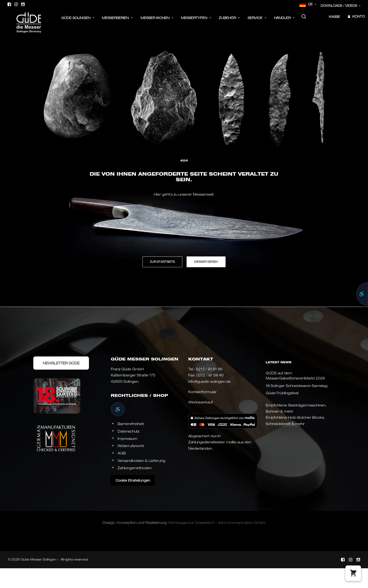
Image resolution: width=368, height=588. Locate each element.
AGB (122, 453)
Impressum (127, 438)
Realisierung (156, 522)
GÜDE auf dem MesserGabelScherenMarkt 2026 (295, 376)
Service (257, 21)
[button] (9, 4)
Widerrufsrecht (131, 446)
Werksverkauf (201, 402)
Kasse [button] (334, 19)
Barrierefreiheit (131, 424)
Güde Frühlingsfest (282, 393)
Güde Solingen (78, 21)
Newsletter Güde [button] (61, 363)
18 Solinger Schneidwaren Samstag (297, 386)
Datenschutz (128, 431)
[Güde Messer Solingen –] (22, 19)
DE (312, 4)
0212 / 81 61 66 (209, 369)
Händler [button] (284, 21)
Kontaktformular (202, 392)
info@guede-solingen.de (209, 381)
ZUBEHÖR (229, 21)
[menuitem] (308, 4)
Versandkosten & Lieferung (141, 460)
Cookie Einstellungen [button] (133, 480)
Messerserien (117, 21)
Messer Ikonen (157, 21)
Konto (359, 19)
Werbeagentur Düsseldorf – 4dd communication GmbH (217, 522)
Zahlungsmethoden (135, 468)
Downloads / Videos (341, 6)
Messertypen (196, 21)
